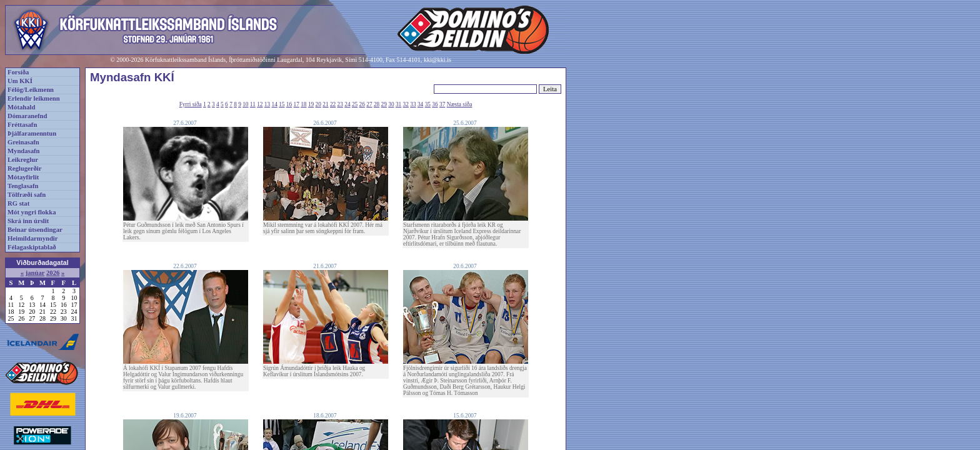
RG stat (18, 203)
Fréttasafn (22, 125)
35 (428, 104)
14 (275, 104)
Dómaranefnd (27, 116)
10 (245, 104)
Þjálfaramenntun (32, 133)
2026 (53, 273)
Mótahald (21, 107)
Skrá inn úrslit (28, 221)
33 (413, 104)
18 (303, 104)
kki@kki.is (437, 60)
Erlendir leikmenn (34, 98)
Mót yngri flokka (32, 212)
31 (398, 104)
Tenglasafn (23, 186)
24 (347, 104)
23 (340, 104)
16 (289, 104)
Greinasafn (23, 142)
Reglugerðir (24, 168)
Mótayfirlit (23, 177)
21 (325, 104)
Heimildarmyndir (33, 238)
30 (391, 104)
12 (260, 104)
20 (318, 104)
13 (267, 104)
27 (369, 104)
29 (384, 104)
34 (420, 104)
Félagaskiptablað (32, 247)
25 (355, 104)
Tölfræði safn (27, 195)
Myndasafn (24, 151)
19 (311, 104)
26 (362, 104)
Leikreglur (23, 160)
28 (377, 104)
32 (406, 104)
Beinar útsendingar (35, 230)
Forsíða (18, 72)
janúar (35, 273)
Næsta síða (460, 104)
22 (333, 104)
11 (253, 104)
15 (282, 104)
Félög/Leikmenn (31, 90)
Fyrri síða (191, 104)
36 (435, 104)
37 (442, 104)
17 (297, 104)
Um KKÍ (20, 81)
